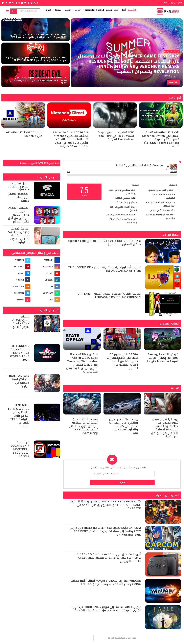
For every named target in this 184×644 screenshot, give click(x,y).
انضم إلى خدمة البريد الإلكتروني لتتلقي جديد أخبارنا (118, 468)
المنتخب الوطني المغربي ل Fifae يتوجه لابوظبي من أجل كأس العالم (19, 214)
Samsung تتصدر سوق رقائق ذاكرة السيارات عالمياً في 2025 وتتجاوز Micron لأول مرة (124, 426)
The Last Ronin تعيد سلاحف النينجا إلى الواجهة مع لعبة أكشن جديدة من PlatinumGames (36, 59)
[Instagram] (32, 3)
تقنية (68, 10)
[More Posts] (122, 638)
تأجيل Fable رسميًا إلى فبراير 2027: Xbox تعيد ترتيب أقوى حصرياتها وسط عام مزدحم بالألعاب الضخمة (106, 609)
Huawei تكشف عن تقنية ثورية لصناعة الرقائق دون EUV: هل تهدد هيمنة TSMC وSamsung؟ (83, 426)
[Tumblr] (16, 3)
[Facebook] (38, 3)
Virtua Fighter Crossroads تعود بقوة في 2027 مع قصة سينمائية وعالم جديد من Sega (38, 36)
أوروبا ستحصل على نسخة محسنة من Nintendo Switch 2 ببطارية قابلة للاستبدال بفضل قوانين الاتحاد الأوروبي (109, 558)
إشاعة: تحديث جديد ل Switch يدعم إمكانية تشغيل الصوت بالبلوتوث (19, 235)
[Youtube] (25, 3)
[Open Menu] (7, 11)
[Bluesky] (10, 3)
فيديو (48, 10)
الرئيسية (132, 10)
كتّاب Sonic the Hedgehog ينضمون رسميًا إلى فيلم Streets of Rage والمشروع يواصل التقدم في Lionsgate (105, 505)
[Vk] (13, 3)
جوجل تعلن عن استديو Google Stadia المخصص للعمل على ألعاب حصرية (19, 192)
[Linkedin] (19, 3)
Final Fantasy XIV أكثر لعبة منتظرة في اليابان (18, 381)
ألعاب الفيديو (113, 10)
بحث (14, 11)
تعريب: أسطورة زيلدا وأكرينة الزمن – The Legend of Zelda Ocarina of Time (105, 269)
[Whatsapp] (46, 293)
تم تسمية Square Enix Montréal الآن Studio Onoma (20, 449)
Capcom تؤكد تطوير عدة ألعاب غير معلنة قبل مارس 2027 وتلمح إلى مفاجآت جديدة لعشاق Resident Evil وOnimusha (105, 531)
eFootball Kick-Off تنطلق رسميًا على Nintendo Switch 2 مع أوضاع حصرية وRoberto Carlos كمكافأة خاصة (161, 139)
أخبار (124, 10)
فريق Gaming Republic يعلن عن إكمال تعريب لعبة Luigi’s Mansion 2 (163, 358)
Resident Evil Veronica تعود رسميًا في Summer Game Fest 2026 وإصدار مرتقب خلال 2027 (38, 80)
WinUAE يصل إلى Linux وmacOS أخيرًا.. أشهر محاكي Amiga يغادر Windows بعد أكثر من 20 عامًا (105, 582)
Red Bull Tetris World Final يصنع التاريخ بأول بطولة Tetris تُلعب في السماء (19, 416)
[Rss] (46, 300)
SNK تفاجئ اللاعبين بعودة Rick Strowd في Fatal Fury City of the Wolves (116, 136)
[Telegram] (3, 3)
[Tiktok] (17, 300)
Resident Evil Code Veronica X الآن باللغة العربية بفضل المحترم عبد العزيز (104, 243)
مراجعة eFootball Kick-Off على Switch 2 (24, 134)
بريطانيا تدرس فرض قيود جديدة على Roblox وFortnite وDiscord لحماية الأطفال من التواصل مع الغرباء (165, 428)
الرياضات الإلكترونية (94, 10)
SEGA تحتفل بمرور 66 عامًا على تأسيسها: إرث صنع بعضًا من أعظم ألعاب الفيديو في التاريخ (122, 361)
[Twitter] (35, 3)
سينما (58, 10)
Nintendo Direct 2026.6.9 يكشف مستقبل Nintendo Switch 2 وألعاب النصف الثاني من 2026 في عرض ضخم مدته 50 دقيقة (71, 139)
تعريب (78, 10)
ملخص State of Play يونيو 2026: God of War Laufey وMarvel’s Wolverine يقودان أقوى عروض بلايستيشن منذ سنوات (82, 363)
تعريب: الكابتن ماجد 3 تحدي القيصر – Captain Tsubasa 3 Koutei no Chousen (109, 295)
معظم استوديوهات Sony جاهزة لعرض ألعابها (20, 322)
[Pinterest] (29, 3)
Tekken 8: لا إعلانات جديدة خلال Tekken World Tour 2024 (20, 353)
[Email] (22, 3)
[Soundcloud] (6, 3)
